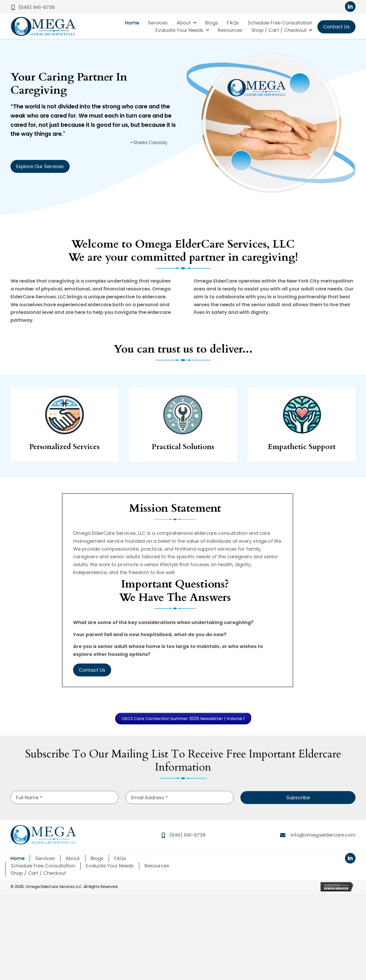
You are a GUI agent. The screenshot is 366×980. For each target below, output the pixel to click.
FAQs (120, 858)
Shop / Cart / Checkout (38, 873)
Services (45, 858)
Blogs (97, 858)
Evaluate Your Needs (110, 866)
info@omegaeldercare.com (323, 835)
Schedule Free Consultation (43, 866)
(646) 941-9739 (187, 835)
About (73, 858)
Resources (157, 866)
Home (17, 858)
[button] (33, 7)
